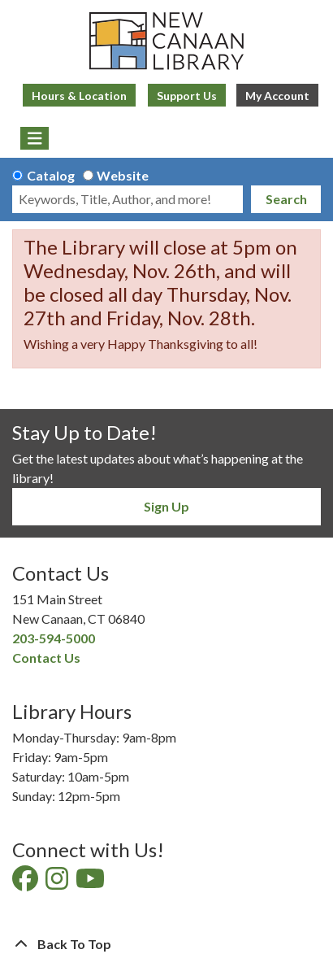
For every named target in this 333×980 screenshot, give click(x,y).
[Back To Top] (166, 944)
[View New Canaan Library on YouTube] (91, 883)
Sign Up (166, 506)
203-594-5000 (54, 638)
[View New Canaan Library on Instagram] (58, 883)
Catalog (51, 175)
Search (286, 199)
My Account (277, 96)
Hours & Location (79, 96)
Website (123, 175)
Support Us (187, 96)
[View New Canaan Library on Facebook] (26, 883)
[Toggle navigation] (35, 138)
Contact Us (46, 658)
